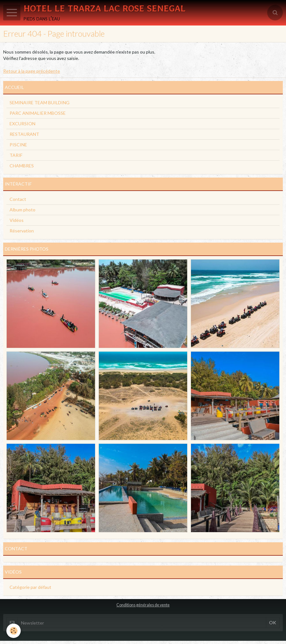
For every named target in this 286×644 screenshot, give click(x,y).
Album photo (22, 210)
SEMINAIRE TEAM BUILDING (40, 102)
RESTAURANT (24, 134)
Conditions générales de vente (143, 605)
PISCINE (18, 145)
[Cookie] (14, 631)
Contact (18, 199)
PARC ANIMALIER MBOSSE (38, 113)
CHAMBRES (22, 166)
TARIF (16, 155)
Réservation (22, 231)
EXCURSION (22, 124)
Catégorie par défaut (30, 587)
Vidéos (17, 220)
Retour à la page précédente (32, 71)
